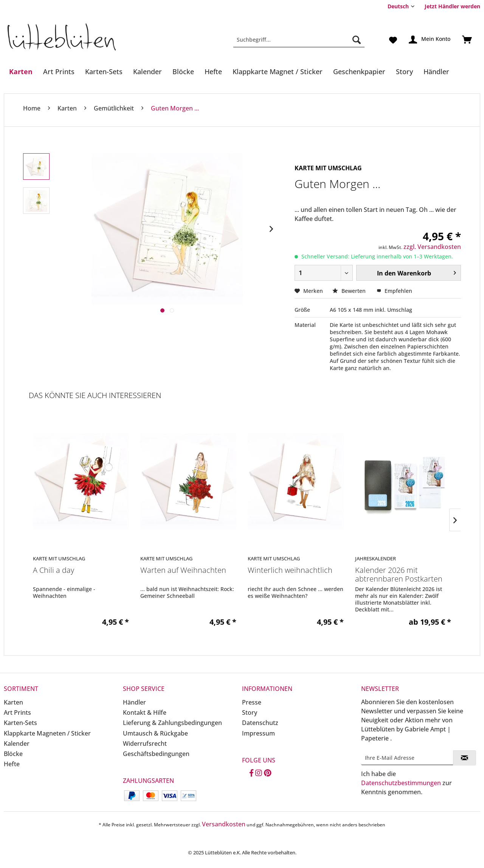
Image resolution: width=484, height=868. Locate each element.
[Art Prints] (59, 72)
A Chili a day (54, 570)
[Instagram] (259, 773)
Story (250, 712)
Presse (252, 702)
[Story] (404, 72)
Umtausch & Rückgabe (155, 733)
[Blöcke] (183, 72)
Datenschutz (260, 723)
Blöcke (13, 754)
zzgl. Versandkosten (432, 247)
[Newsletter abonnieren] (465, 758)
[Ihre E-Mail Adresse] (407, 758)
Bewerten (350, 291)
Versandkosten (224, 824)
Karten (13, 702)
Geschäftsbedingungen (156, 754)
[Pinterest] (268, 773)
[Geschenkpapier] (359, 72)
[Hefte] (213, 72)
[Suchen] (357, 40)
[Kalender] (147, 72)
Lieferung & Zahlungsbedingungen (172, 723)
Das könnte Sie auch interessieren (95, 395)
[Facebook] (251, 773)
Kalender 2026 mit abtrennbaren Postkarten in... (399, 575)
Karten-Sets (20, 723)
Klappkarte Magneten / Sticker (47, 733)
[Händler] (436, 72)
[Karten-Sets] (104, 72)
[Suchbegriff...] (299, 40)
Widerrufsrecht (145, 744)
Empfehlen (394, 291)
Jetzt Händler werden (452, 6)
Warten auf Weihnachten (183, 570)
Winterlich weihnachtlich (290, 570)
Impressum (258, 733)
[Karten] (21, 72)
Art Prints (17, 712)
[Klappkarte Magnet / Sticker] (278, 72)
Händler (134, 702)
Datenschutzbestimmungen (401, 783)
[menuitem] (450, 6)
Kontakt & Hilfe (145, 712)
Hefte (12, 764)
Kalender (17, 744)
